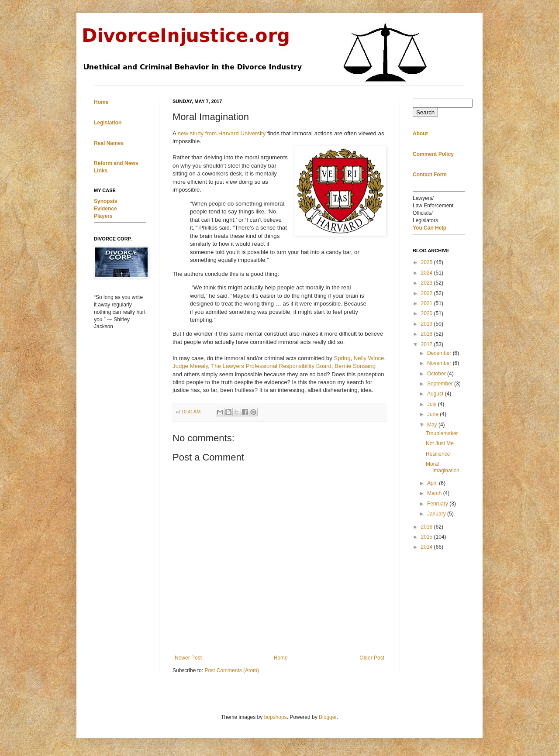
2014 (428, 547)
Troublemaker (442, 433)
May (433, 425)
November (440, 363)
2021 (428, 303)
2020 (428, 313)
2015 (428, 537)
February (438, 504)
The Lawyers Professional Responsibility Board (271, 366)
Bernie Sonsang (355, 366)
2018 (428, 334)
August (436, 394)
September (441, 384)
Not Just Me (440, 443)
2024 (428, 273)
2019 (428, 324)
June (433, 414)
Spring (342, 358)
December (440, 353)
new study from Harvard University (222, 133)
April (433, 483)
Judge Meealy (190, 366)
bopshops (276, 717)
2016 (428, 527)
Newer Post (188, 658)
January (437, 514)
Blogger (328, 717)
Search (425, 112)
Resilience (438, 454)
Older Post (372, 658)
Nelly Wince (369, 358)
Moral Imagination (443, 467)
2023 (428, 283)
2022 (428, 293)
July (433, 404)
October (437, 374)
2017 (428, 344)
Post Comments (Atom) (232, 670)
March (435, 493)
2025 (428, 262)
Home (281, 658)
